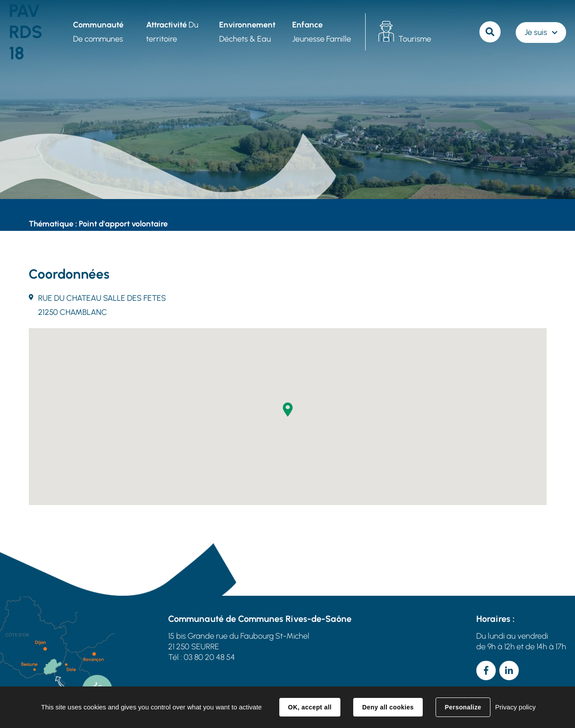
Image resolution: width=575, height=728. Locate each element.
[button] (288, 410)
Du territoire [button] (172, 32)
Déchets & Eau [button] (247, 32)
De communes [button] (98, 32)
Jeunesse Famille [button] (322, 32)
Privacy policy (515, 707)
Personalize (463, 707)
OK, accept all (310, 707)
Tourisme (415, 39)
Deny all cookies (388, 707)
